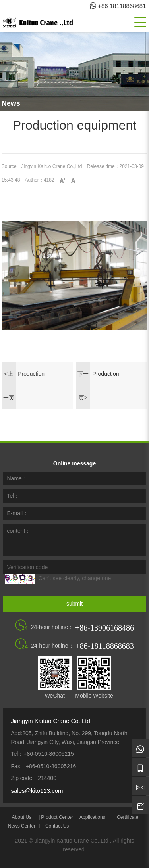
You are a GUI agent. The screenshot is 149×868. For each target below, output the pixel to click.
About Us (22, 817)
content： (19, 531)
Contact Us (57, 826)
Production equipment (31, 378)
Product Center (57, 817)
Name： (17, 478)
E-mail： (18, 513)
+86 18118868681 (118, 6)
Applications (92, 817)
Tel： (14, 496)
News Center (22, 826)
